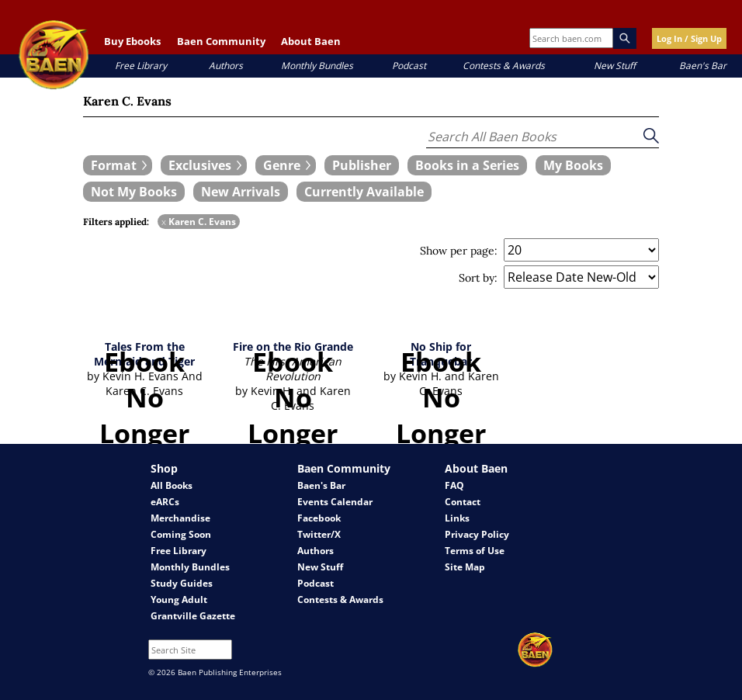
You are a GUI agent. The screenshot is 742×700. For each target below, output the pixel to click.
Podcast (409, 66)
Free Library (141, 66)
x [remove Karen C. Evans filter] (164, 222)
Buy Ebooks (132, 41)
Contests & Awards (504, 66)
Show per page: (459, 251)
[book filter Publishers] (362, 165)
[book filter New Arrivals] (241, 192)
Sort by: (478, 278)
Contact (463, 502)
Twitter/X (319, 534)
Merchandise (180, 518)
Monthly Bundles (317, 66)
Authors (226, 66)
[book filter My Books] (573, 165)
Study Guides (182, 583)
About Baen (311, 41)
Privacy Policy (477, 534)
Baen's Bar (703, 66)
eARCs (165, 502)
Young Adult (179, 600)
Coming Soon (181, 534)
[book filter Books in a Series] (467, 165)
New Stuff (615, 66)
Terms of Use (475, 551)
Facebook (319, 518)
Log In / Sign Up (689, 38)
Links (457, 518)
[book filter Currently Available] (364, 192)
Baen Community (221, 41)
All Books (172, 485)
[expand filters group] (118, 165)
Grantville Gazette (193, 616)
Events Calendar (335, 502)
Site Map (465, 567)
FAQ (454, 485)
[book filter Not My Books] (134, 192)
